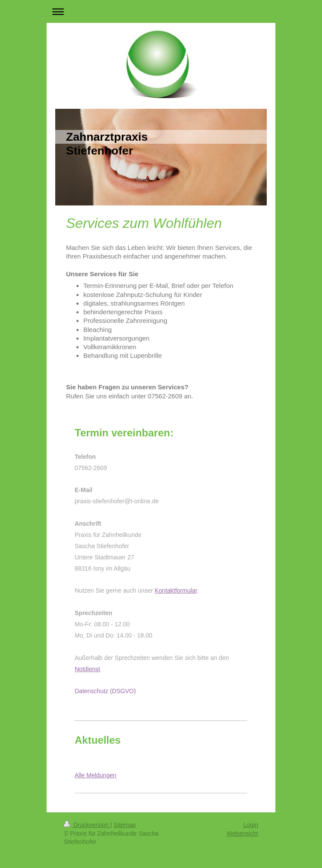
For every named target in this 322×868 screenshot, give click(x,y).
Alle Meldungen (96, 775)
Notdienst (87, 669)
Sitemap (125, 825)
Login (251, 825)
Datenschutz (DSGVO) (105, 691)
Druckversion (87, 825)
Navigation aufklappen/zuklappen (161, 11)
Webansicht (242, 833)
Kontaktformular (176, 590)
